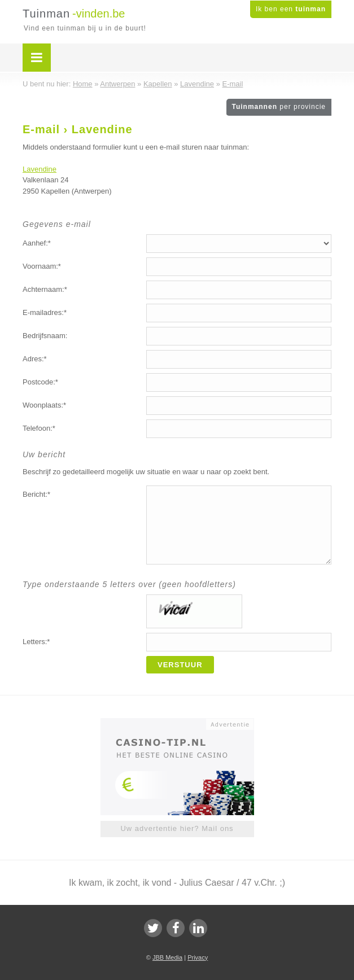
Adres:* (35, 359)
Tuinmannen (279, 107)
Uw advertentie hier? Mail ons (177, 828)
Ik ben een (291, 9)
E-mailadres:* (45, 312)
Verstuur (180, 665)
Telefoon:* (39, 428)
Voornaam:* (42, 266)
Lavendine (40, 169)
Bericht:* (36, 494)
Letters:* (36, 642)
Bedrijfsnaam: (45, 336)
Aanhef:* (37, 243)
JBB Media (167, 957)
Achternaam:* (45, 289)
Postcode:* (40, 382)
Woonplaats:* (44, 405)
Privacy (198, 957)
